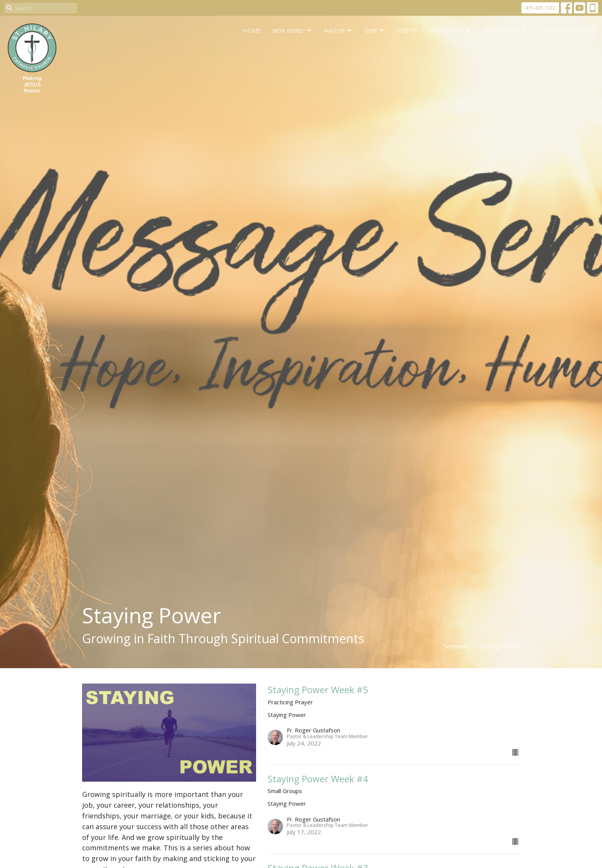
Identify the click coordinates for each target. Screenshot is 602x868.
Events (407, 30)
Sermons (456, 646)
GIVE (374, 31)
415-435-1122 (540, 8)
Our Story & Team (566, 30)
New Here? (292, 31)
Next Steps (450, 31)
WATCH (338, 31)
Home (252, 30)
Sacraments (504, 31)
